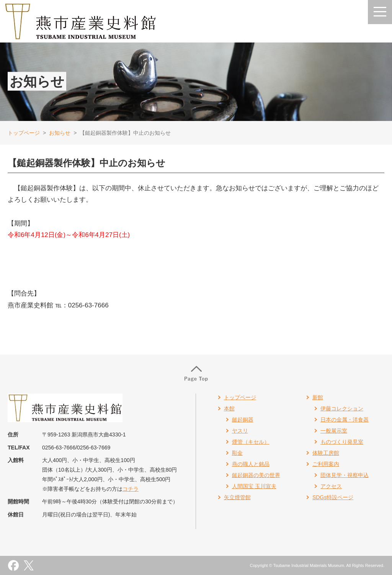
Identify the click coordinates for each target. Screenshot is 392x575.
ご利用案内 (326, 464)
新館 (318, 397)
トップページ (24, 133)
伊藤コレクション (342, 408)
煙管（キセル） (251, 442)
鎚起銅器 (243, 420)
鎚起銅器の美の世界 (256, 475)
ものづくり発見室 (342, 442)
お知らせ (60, 133)
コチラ (131, 489)
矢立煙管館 (237, 497)
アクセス (331, 486)
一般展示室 (334, 431)
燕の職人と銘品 (251, 464)
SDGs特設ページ (333, 497)
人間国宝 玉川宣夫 (254, 486)
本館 (229, 408)
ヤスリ (240, 431)
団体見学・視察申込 (345, 475)
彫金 (237, 453)
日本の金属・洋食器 (345, 420)
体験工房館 (326, 453)
